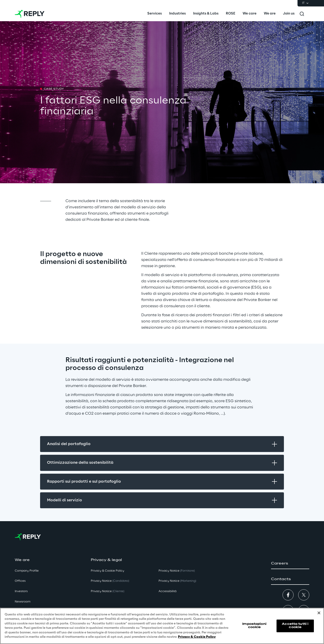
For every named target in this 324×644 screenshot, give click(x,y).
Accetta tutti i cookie (295, 626)
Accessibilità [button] (168, 591)
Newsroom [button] (23, 602)
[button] (290, 564)
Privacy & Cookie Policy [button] (108, 571)
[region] (162, 626)
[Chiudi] (319, 613)
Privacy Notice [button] (110, 581)
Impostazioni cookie (254, 626)
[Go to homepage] (30, 14)
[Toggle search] (302, 14)
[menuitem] (155, 14)
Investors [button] (21, 591)
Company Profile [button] (27, 571)
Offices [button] (20, 581)
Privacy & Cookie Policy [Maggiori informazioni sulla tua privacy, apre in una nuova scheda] (197, 637)
